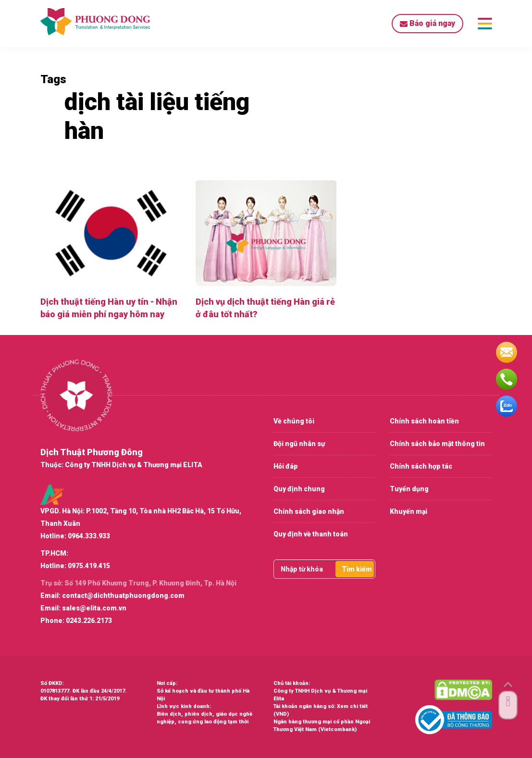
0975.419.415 (89, 566)
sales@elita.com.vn (94, 608)
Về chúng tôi (294, 421)
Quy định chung (299, 489)
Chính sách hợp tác (421, 466)
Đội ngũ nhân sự (299, 444)
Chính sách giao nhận (309, 511)
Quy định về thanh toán (311, 534)
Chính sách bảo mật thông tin (437, 444)
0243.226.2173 (89, 621)
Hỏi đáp (286, 466)
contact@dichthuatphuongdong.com (123, 596)
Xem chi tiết (352, 706)
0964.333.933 (89, 536)
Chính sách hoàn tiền (424, 421)
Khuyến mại (408, 511)
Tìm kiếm (357, 569)
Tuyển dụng (409, 489)
